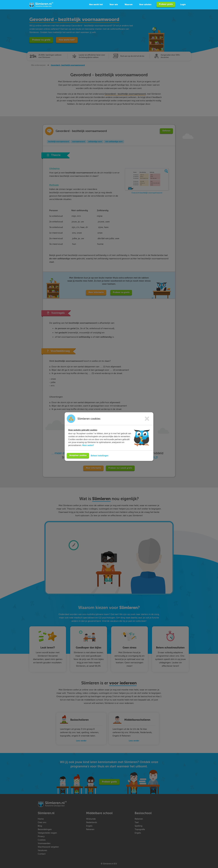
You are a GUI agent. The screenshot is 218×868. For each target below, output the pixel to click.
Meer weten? (88, 444)
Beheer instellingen (99, 454)
